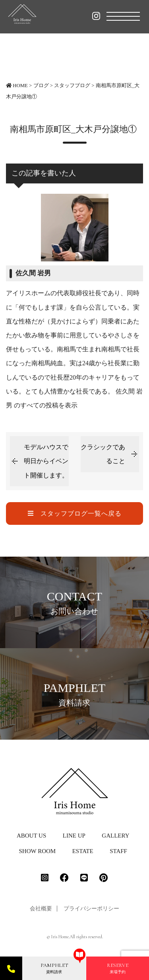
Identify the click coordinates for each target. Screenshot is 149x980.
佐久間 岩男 (33, 273)
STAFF (118, 851)
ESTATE (83, 851)
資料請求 (54, 968)
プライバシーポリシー (91, 909)
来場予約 (118, 968)
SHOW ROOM (38, 851)
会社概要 (41, 909)
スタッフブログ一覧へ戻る (75, 513)
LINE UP (74, 836)
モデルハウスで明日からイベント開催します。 (46, 461)
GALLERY (115, 836)
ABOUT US (31, 836)
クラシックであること (103, 454)
